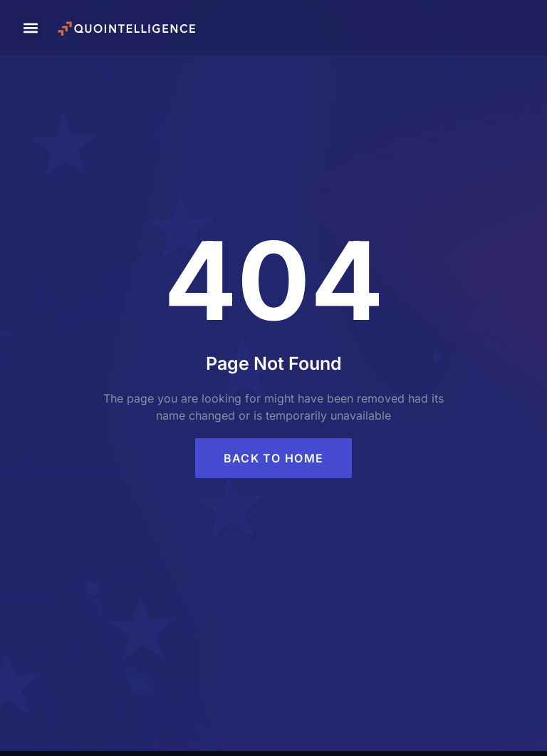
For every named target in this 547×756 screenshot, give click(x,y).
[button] (30, 28)
